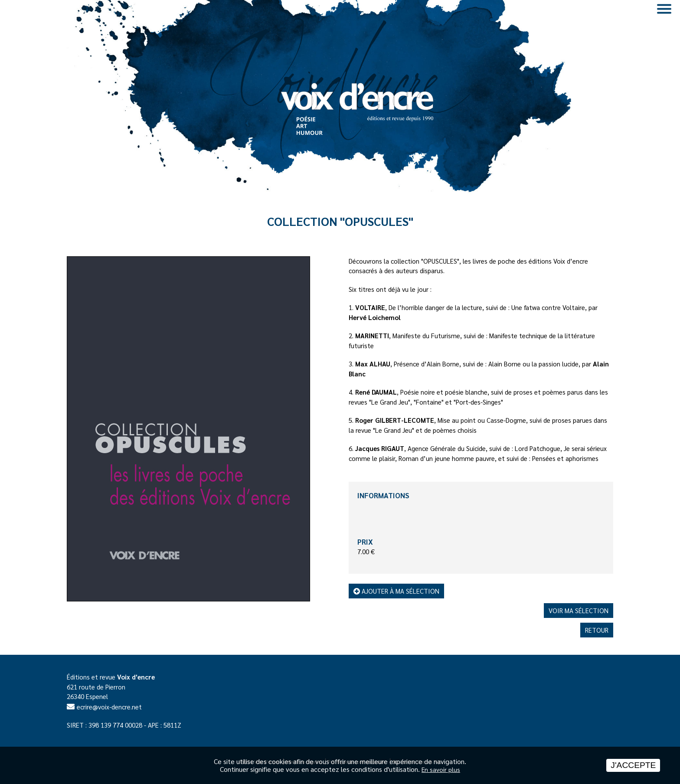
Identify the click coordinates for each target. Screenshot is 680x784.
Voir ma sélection (579, 610)
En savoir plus (441, 769)
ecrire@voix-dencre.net (109, 707)
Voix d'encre (136, 677)
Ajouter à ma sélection (396, 591)
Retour (597, 630)
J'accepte (633, 765)
